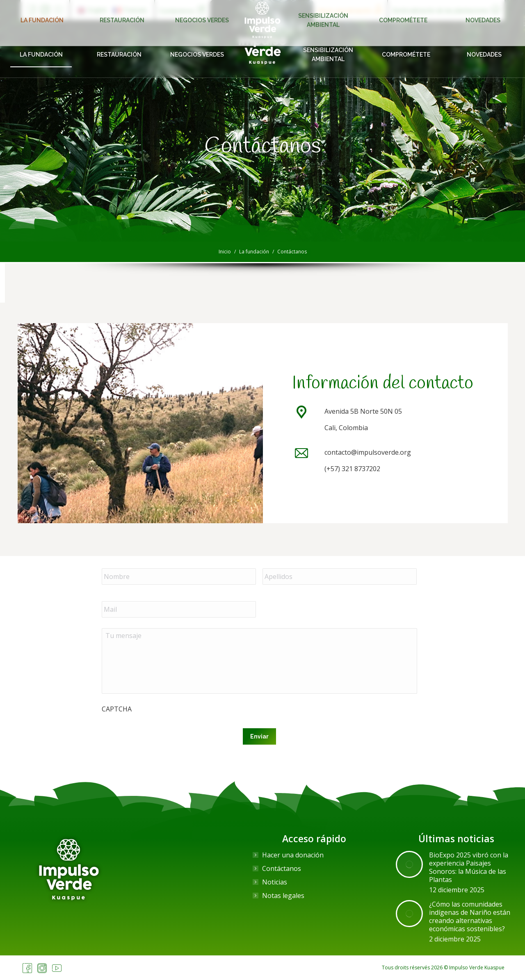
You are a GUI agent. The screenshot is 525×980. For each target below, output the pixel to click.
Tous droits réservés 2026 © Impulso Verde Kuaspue (443, 967)
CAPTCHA (117, 709)
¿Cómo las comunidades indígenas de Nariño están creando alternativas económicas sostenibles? (470, 916)
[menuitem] (92, 10)
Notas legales (283, 896)
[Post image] (409, 864)
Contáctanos (282, 868)
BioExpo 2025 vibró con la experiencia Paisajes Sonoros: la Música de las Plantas (469, 867)
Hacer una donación (293, 855)
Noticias (275, 882)
